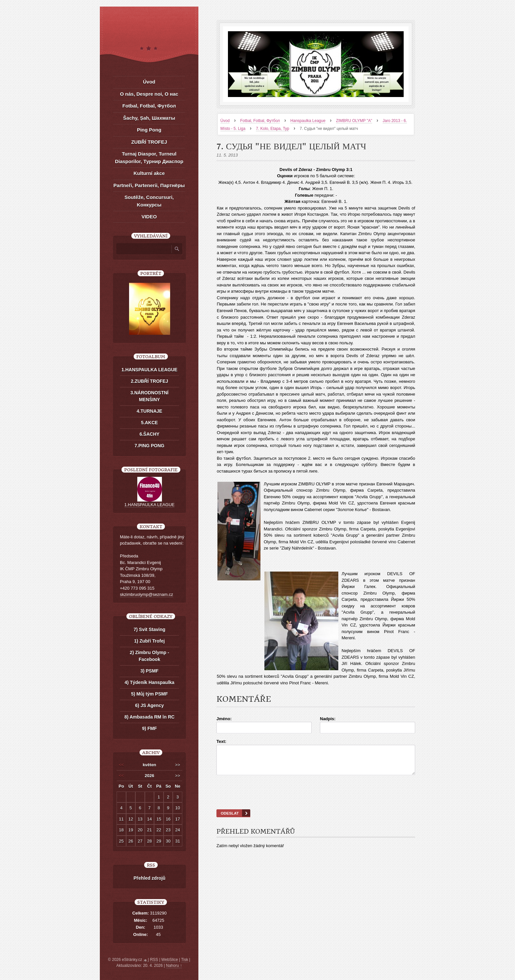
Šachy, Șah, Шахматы (149, 118)
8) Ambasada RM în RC (150, 717)
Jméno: (224, 719)
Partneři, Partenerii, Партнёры (149, 185)
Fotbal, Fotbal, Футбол (260, 121)
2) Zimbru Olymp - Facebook (149, 656)
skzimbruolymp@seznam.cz (146, 594)
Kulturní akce (149, 173)
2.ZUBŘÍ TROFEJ (149, 381)
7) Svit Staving (149, 629)
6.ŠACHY (150, 434)
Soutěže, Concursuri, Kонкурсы (149, 201)
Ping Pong (149, 130)
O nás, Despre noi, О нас (149, 94)
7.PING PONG (149, 446)
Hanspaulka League (308, 121)
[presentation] (316, 800)
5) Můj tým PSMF (149, 694)
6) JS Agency (149, 705)
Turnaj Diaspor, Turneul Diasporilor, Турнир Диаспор (149, 158)
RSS (154, 960)
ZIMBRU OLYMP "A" (354, 121)
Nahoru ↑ (174, 966)
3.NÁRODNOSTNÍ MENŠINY (149, 396)
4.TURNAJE (149, 411)
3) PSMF (149, 671)
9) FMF (149, 728)
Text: (221, 741)
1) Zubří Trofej (149, 641)
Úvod (225, 121)
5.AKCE (149, 423)
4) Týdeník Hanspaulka (149, 682)
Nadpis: (328, 719)
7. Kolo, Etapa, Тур (272, 129)
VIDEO (149, 217)
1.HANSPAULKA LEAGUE (149, 370)
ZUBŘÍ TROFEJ (149, 142)
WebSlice (169, 960)
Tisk (185, 960)
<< (121, 765)
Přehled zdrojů (149, 878)
